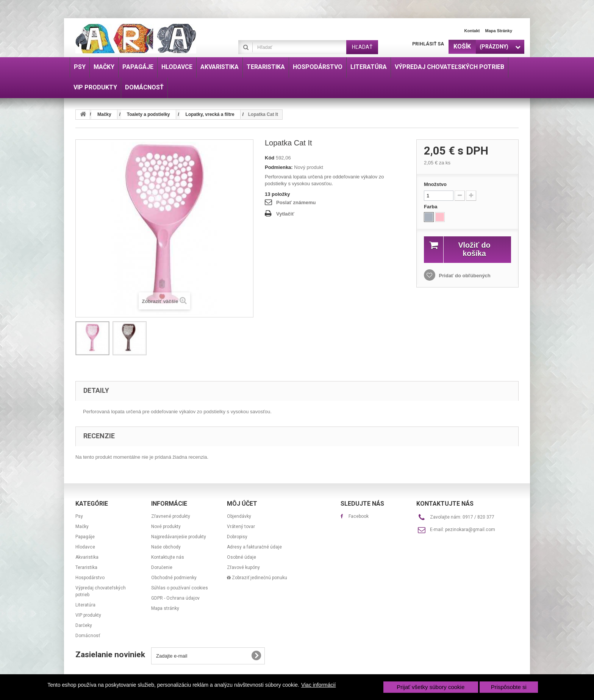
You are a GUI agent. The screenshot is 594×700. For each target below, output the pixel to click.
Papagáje (85, 537)
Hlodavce (85, 547)
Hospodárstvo (90, 578)
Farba (431, 207)
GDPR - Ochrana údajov (175, 598)
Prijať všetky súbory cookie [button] (431, 687)
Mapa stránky (499, 31)
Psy (79, 516)
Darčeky (84, 625)
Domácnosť (88, 636)
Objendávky (239, 516)
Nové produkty (166, 527)
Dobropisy (237, 537)
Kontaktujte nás (168, 557)
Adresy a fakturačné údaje (254, 547)
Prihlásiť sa (428, 44)
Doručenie (162, 567)
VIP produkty (88, 615)
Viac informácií (319, 685)
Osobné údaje (242, 557)
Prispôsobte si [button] (509, 687)
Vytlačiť (285, 214)
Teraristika (86, 567)
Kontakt (472, 31)
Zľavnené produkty (171, 516)
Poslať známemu (296, 202)
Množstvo (435, 184)
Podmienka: (279, 167)
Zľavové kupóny (243, 567)
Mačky (82, 527)
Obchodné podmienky (174, 578)
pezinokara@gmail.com (470, 530)
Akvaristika (87, 557)
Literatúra (85, 605)
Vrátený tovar (241, 527)
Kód (270, 158)
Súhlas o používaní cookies (180, 588)
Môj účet (242, 504)
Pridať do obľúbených (464, 276)
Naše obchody (166, 547)
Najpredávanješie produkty (179, 537)
